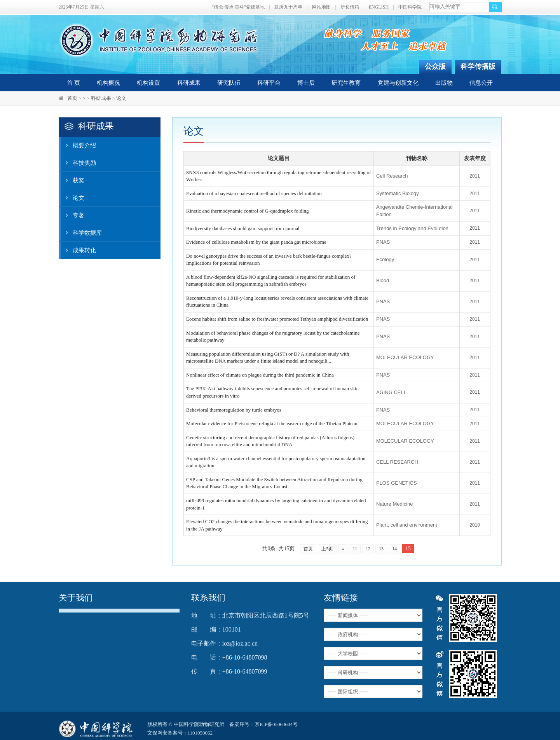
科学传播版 (478, 66)
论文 (121, 98)
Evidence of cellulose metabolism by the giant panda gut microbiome (256, 242)
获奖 (73, 180)
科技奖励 (79, 163)
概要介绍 (79, 145)
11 (355, 549)
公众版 (435, 66)
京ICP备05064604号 (276, 724)
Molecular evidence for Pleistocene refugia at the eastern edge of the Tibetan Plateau (272, 423)
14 (394, 549)
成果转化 (79, 250)
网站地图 (321, 7)
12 (368, 549)
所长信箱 (350, 7)
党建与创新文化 (398, 83)
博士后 (306, 83)
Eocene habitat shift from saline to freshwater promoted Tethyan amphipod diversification (277, 319)
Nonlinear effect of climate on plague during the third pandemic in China (260, 375)
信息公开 (481, 83)
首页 (72, 98)
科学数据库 (81, 233)
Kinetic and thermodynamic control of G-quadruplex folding (248, 211)
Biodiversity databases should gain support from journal (243, 228)
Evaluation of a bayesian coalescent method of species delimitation (254, 193)
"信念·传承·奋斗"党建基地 (238, 7)
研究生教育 (346, 83)
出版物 (444, 83)
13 (381, 549)
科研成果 (189, 83)
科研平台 (269, 83)
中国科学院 (410, 7)
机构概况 (108, 83)
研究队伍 (229, 83)
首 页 (73, 83)
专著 (73, 215)
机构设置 (148, 83)
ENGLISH (379, 7)
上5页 (327, 549)
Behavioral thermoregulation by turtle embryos (234, 410)
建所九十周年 (288, 7)
